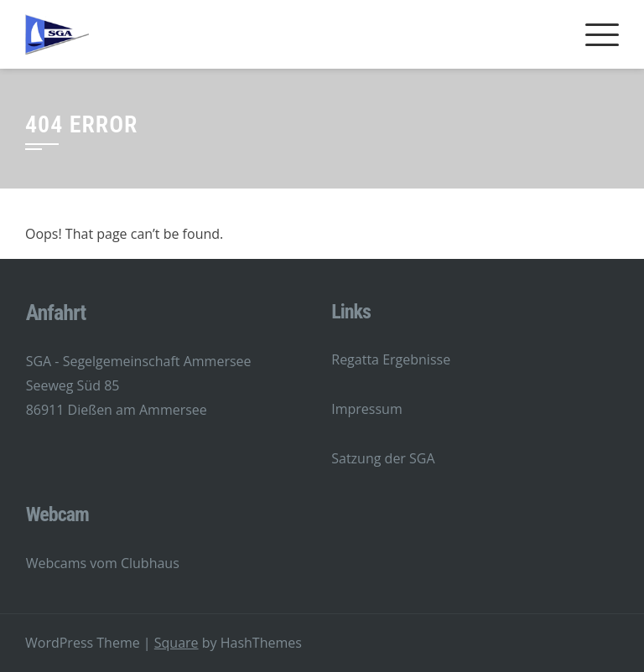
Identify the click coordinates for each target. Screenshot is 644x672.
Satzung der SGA (383, 458)
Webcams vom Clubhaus (103, 563)
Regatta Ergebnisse (391, 359)
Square (177, 643)
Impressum (366, 409)
